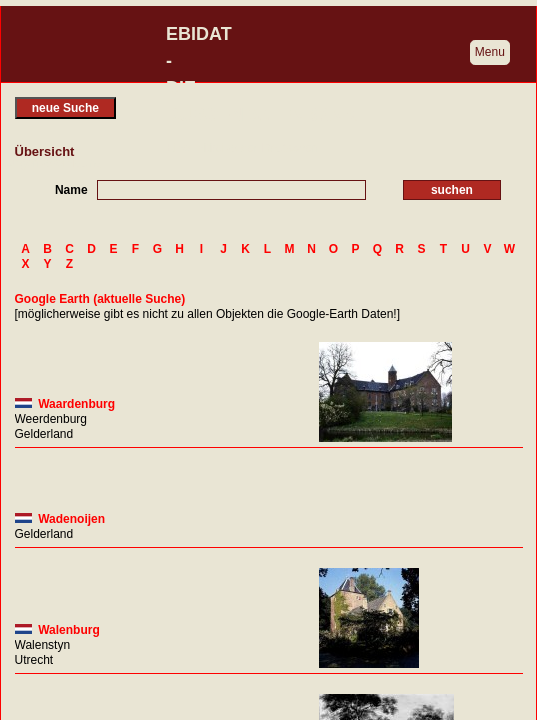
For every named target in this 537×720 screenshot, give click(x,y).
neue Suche (65, 108)
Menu (490, 52)
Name (71, 190)
